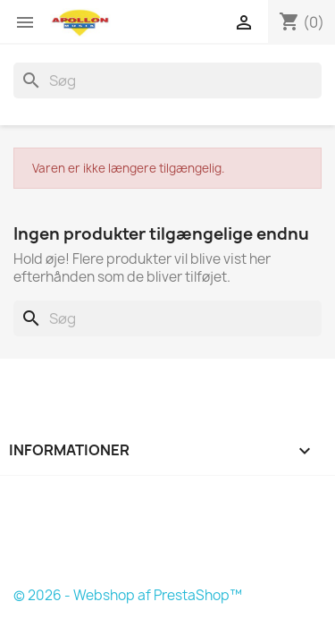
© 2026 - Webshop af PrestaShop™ (128, 595)
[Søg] (167, 80)
